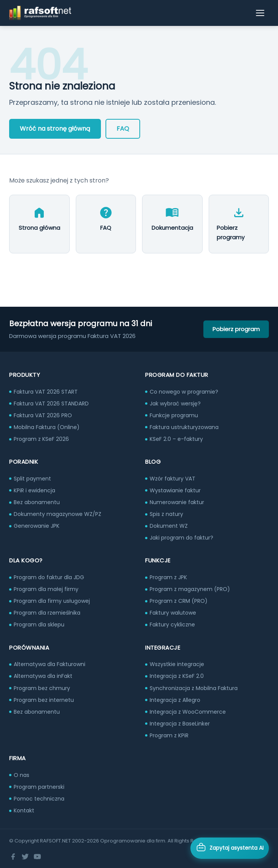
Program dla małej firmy (46, 589)
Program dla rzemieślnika (47, 613)
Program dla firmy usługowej (52, 601)
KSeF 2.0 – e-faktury (176, 439)
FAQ (123, 129)
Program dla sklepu (39, 625)
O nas (22, 775)
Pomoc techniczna (39, 799)
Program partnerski (39, 787)
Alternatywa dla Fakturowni (50, 664)
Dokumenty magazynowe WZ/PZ (58, 514)
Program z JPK (168, 577)
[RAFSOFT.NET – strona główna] (40, 13)
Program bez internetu (44, 700)
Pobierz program (236, 329)
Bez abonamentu (37, 502)
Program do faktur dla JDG (49, 577)
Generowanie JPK (37, 526)
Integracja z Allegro (175, 700)
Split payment (32, 479)
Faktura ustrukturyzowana (184, 427)
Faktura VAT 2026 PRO (43, 415)
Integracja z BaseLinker (180, 724)
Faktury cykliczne (172, 625)
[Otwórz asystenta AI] (230, 848)
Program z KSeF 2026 (41, 439)
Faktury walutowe (173, 613)
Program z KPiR (169, 735)
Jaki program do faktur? (181, 538)
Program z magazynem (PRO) (190, 589)
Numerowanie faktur (177, 502)
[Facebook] (13, 857)
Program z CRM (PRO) (179, 601)
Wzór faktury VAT (173, 479)
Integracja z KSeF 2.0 (177, 676)
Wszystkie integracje (177, 664)
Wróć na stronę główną (55, 129)
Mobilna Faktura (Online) (47, 427)
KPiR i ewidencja (34, 490)
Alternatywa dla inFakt (43, 676)
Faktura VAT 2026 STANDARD (51, 404)
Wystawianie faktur (175, 490)
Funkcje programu (174, 415)
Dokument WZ (169, 526)
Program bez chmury (42, 688)
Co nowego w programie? (184, 392)
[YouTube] (37, 857)
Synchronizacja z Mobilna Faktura (194, 688)
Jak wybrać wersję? (175, 404)
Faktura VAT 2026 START (46, 392)
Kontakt (24, 810)
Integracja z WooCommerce (188, 712)
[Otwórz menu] (260, 13)
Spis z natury (166, 514)
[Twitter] (25, 857)
